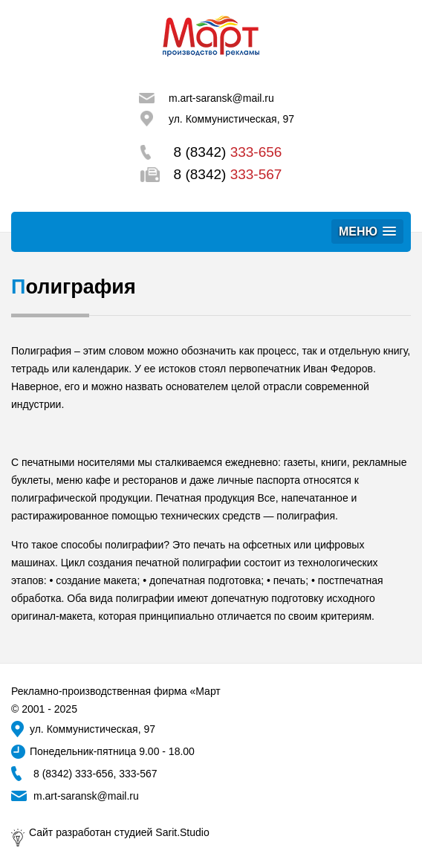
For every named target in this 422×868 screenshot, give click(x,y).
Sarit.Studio (182, 832)
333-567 (138, 774)
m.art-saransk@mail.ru (221, 98)
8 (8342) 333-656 (73, 774)
